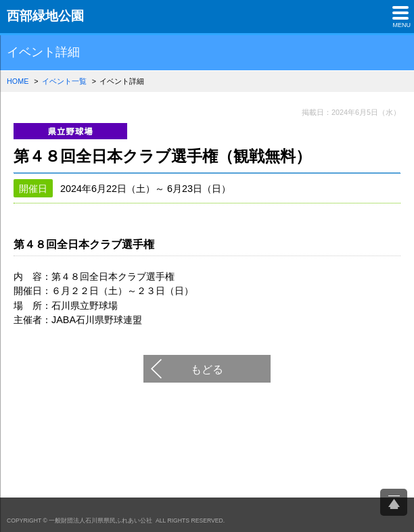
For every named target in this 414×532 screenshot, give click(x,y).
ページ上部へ (394, 502)
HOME (18, 81)
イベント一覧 (64, 81)
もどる (207, 369)
